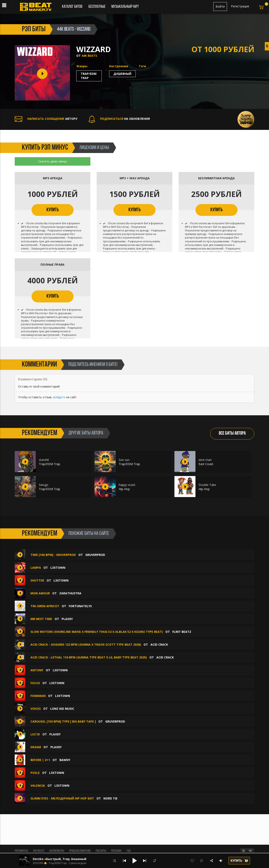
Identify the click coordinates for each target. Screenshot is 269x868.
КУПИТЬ (53, 210)
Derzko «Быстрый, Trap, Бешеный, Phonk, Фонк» (71, 859)
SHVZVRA (38, 863)
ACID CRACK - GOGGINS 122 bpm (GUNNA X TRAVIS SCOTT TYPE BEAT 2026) (86, 644)
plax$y (67, 619)
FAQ (129, 851)
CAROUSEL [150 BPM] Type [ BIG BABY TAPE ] (63, 721)
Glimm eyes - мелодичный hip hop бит (62, 798)
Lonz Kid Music (62, 709)
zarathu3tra (70, 593)
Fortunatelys (80, 606)
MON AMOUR (40, 593)
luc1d (35, 734)
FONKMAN (38, 696)
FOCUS (35, 683)
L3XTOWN (58, 568)
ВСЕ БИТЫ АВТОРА (232, 433)
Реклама (116, 851)
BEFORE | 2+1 (40, 760)
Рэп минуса (21, 851)
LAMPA (36, 568)
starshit (44, 460)
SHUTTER (37, 580)
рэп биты (34, 29)
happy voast (127, 485)
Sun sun (124, 460)
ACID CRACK (159, 644)
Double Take (207, 485)
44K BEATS (89, 56)
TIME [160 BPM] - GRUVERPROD (53, 555)
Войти (220, 6)
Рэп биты (101, 851)
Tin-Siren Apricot (45, 606)
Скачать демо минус (53, 161)
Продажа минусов (80, 851)
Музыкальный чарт (125, 7)
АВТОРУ (46, 119)
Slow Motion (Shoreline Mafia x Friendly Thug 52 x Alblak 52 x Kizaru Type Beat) (97, 632)
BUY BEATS (39, 851)
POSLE (35, 773)
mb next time (41, 619)
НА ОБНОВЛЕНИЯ (119, 119)
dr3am (36, 747)
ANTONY (37, 670)
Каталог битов (72, 7)
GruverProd (95, 555)
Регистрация (240, 6)
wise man (205, 460)
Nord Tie (110, 798)
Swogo (44, 485)
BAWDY (65, 760)
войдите (59, 397)
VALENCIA (38, 786)
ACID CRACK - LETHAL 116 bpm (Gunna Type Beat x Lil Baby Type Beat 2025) (89, 657)
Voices (36, 709)
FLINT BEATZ (182, 632)
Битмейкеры (57, 851)
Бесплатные (97, 7)
